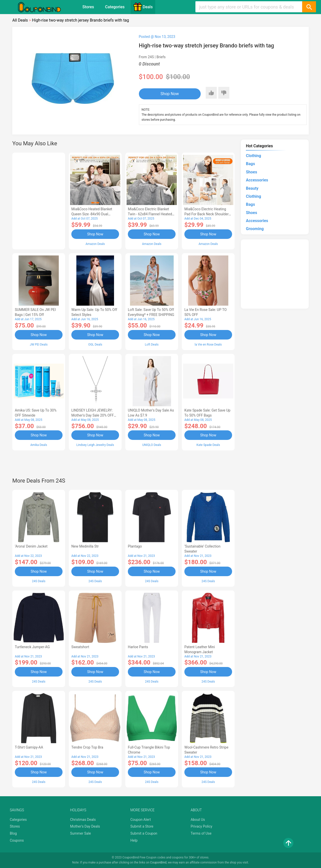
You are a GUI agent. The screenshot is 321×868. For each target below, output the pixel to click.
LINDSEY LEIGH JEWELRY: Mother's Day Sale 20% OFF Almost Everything (93, 415)
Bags (250, 164)
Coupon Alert (141, 820)
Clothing (253, 156)
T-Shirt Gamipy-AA (29, 747)
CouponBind (158, 862)
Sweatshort (80, 647)
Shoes (252, 172)
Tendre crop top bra (87, 747)
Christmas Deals (83, 820)
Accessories (257, 180)
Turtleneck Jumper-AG (32, 647)
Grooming (255, 229)
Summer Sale (81, 833)
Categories (115, 7)
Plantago (135, 546)
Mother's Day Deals (85, 826)
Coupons (17, 840)
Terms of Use (201, 833)
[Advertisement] (39, 200)
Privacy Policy (201, 826)
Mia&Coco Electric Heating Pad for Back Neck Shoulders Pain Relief (207, 214)
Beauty (252, 188)
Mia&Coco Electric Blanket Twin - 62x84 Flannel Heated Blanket (150, 214)
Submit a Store (142, 826)
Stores (88, 7)
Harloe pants (138, 647)
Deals (143, 7)
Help (134, 840)
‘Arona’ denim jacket (31, 546)
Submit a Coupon (144, 833)
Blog (13, 833)
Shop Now (170, 94)
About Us (198, 820)
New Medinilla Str (85, 546)
